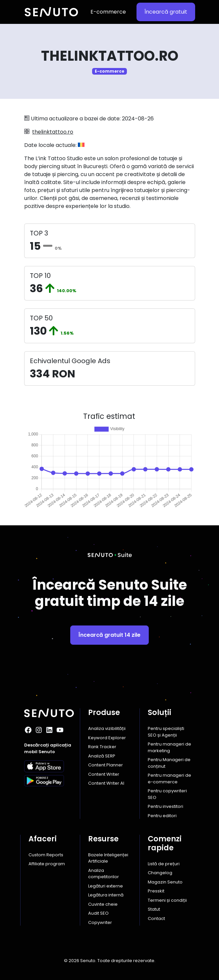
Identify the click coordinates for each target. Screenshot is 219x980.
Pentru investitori (165, 806)
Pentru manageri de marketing (169, 747)
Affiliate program (47, 864)
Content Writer (104, 774)
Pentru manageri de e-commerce (169, 779)
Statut (154, 909)
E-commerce (108, 12)
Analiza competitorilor (104, 874)
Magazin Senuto (165, 882)
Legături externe (106, 886)
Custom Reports (46, 855)
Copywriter (100, 922)
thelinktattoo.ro (53, 132)
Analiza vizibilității (107, 728)
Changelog (160, 873)
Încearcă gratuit (166, 12)
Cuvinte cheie (103, 904)
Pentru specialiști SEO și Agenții (166, 732)
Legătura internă (106, 895)
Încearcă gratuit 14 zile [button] (109, 635)
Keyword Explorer (107, 738)
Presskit (156, 891)
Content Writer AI (106, 783)
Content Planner (106, 765)
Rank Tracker (102, 747)
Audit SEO (98, 913)
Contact (156, 918)
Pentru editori (162, 816)
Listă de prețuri (164, 864)
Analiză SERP (102, 756)
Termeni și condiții (167, 900)
